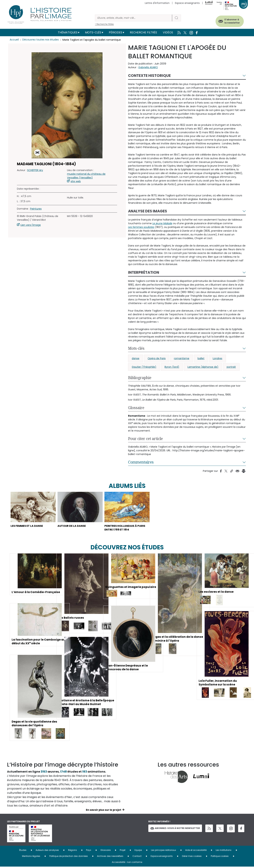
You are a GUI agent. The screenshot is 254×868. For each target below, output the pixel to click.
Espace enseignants (187, 3)
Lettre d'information (157, 3)
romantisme (182, 358)
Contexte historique (149, 76)
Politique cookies (220, 857)
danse (136, 358)
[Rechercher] (134, 18)
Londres (217, 358)
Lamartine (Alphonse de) (203, 367)
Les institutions (224, 851)
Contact (137, 857)
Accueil (14, 40)
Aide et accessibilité (196, 851)
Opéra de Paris (157, 358)
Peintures (36, 209)
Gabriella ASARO (148, 67)
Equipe (138, 851)
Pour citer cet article (145, 439)
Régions (72, 851)
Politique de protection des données (69, 857)
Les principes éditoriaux (164, 851)
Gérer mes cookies (192, 857)
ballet (201, 358)
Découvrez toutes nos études (41, 40)
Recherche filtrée (143, 32)
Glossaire (136, 408)
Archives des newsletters (110, 857)
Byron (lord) (172, 367)
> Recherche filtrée (104, 24)
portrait (231, 367)
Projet (123, 851)
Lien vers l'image (31, 225)
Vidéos (168, 32)
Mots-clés (93, 32)
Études (23, 851)
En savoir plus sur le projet (104, 811)
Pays (89, 851)
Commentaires (141, 462)
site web (76, 181)
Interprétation (144, 272)
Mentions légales (31, 857)
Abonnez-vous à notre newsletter (175, 829)
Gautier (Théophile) (144, 367)
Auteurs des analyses (47, 851)
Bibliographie (140, 378)
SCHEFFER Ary (35, 170)
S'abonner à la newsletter (230, 21)
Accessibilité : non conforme (127, 863)
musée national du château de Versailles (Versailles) (86, 176)
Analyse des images (148, 211)
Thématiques (68, 32)
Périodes (116, 32)
